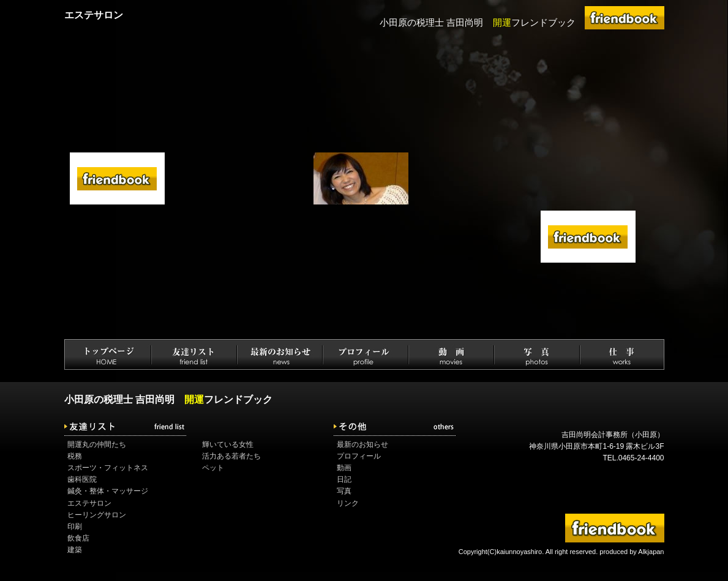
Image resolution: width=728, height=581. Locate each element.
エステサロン (89, 503)
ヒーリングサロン (97, 515)
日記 (344, 479)
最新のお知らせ (362, 444)
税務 (75, 456)
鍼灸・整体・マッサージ (108, 491)
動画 (344, 468)
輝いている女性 (228, 444)
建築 (75, 550)
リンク (348, 503)
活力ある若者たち (231, 456)
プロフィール (359, 456)
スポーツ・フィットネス (108, 468)
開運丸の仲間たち (97, 444)
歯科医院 (82, 479)
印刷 (75, 527)
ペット (213, 468)
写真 (344, 491)
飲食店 (78, 538)
